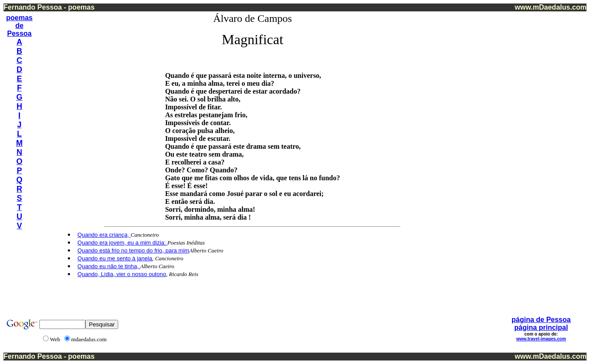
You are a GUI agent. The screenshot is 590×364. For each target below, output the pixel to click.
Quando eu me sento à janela (115, 258)
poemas (19, 18)
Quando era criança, (104, 235)
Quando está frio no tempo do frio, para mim (133, 250)
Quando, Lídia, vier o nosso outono (122, 274)
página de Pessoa (541, 320)
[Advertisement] (550, 144)
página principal (541, 327)
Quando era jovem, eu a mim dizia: (122, 243)
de (19, 26)
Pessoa (19, 33)
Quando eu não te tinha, (109, 266)
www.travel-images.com (541, 339)
